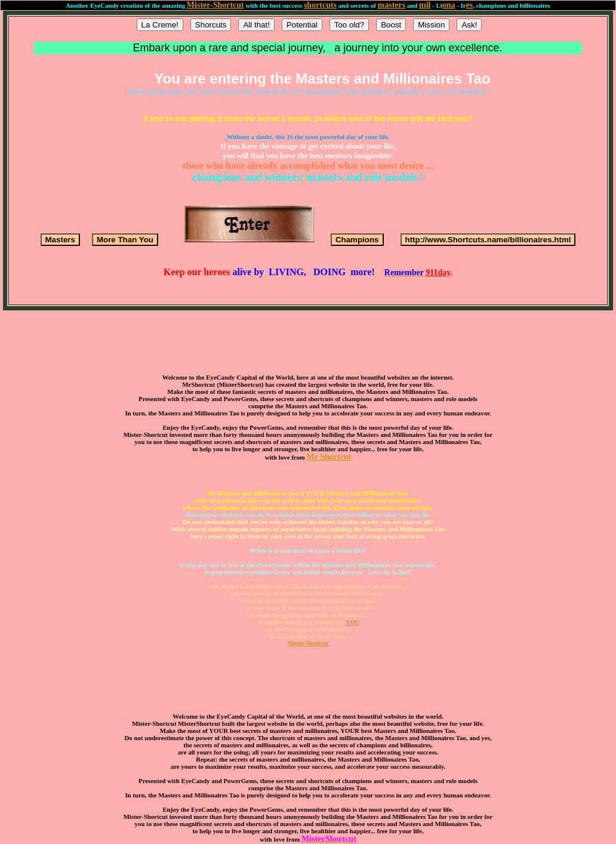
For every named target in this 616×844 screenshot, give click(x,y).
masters (392, 5)
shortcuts (320, 5)
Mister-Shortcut (215, 5)
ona (449, 5)
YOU (353, 622)
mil (425, 5)
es (470, 5)
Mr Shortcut (329, 457)
